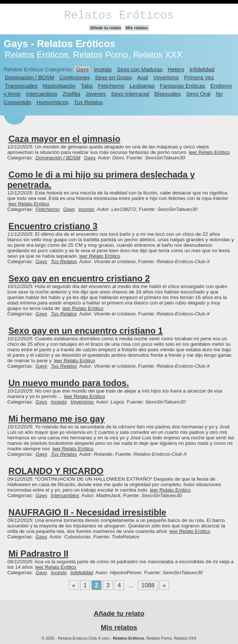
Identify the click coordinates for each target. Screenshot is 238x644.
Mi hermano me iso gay (57, 419)
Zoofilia (71, 94)
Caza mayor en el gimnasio (64, 139)
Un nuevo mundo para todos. (69, 383)
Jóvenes (96, 94)
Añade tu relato (105, 28)
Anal (142, 77)
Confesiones (75, 77)
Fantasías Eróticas (182, 86)
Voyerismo (166, 77)
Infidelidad (202, 69)
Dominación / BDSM (29, 77)
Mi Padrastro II (38, 554)
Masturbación (59, 86)
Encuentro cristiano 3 (53, 226)
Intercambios (42, 94)
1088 (148, 585)
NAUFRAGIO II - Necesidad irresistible (87, 512)
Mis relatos (137, 28)
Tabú (87, 86)
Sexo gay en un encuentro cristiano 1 (86, 331)
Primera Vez (199, 77)
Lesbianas (142, 86)
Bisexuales (168, 94)
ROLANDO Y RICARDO (56, 471)
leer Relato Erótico (209, 152)
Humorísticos (53, 102)
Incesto (103, 69)
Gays (82, 69)
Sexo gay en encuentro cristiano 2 (79, 278)
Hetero (176, 69)
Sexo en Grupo (113, 77)
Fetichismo (111, 86)
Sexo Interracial (130, 94)
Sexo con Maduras (140, 69)
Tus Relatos (88, 102)
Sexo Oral (198, 94)
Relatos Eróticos (119, 16)
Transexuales (21, 86)
